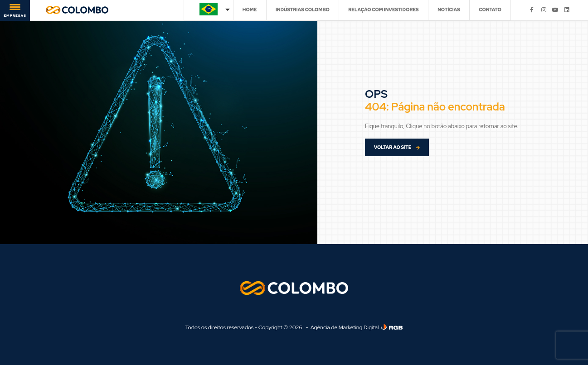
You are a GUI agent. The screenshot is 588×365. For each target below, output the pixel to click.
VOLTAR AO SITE (397, 147)
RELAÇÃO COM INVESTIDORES (383, 10)
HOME (250, 10)
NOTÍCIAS (449, 10)
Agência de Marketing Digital (345, 327)
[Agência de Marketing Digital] (392, 327)
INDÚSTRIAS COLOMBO (303, 10)
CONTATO (490, 10)
